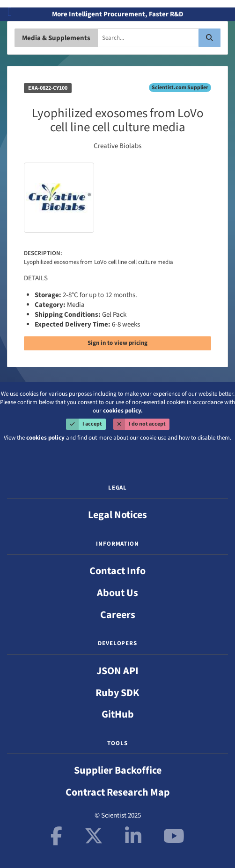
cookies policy (45, 438)
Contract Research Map (118, 792)
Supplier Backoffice (118, 770)
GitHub (118, 714)
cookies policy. (123, 411)
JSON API (117, 671)
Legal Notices (117, 515)
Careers (118, 615)
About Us (117, 593)
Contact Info (117, 571)
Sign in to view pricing (117, 343)
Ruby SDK (117, 693)
